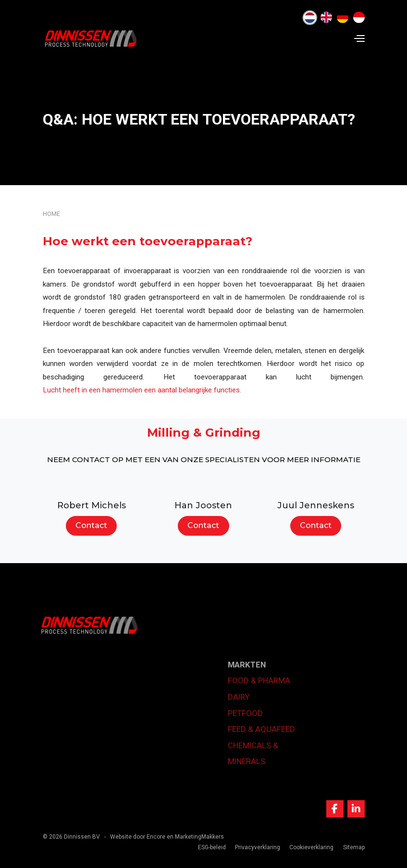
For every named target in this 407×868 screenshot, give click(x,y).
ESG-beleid (212, 847)
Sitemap (354, 847)
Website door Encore (138, 837)
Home (51, 214)
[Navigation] (359, 38)
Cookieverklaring (311, 847)
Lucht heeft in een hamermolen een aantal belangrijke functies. (142, 390)
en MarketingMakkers (195, 837)
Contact (91, 525)
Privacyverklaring (258, 847)
